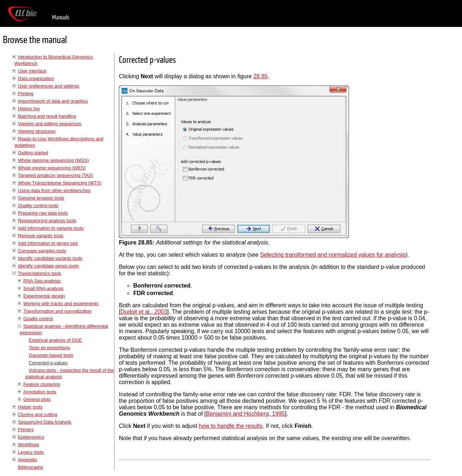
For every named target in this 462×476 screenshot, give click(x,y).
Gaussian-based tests (51, 355)
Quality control (38, 319)
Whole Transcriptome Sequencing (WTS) (60, 183)
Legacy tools (31, 452)
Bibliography (31, 467)
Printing (26, 94)
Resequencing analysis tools (47, 221)
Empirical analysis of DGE (55, 340)
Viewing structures (37, 131)
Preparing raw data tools (43, 213)
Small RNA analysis (43, 288)
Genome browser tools (41, 198)
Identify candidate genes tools (48, 266)
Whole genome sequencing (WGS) (53, 160)
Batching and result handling (47, 116)
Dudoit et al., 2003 (144, 312)
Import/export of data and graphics (53, 101)
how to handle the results (231, 426)
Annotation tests (40, 392)
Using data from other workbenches (54, 190)
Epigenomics (31, 437)
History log (29, 109)
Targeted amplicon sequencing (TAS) (56, 175)
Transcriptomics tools (39, 273)
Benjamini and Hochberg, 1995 (246, 414)
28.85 (261, 76)
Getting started (33, 153)
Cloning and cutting (38, 414)
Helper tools (30, 407)
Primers (26, 430)
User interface (32, 71)
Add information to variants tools (51, 228)
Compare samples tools (42, 251)
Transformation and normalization (57, 311)
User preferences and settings (49, 86)
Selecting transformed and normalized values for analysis (333, 255)
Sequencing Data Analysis (45, 422)
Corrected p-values (48, 363)
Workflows (29, 445)
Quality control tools (38, 206)
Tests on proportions (49, 348)
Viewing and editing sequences (50, 124)
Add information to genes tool (48, 243)
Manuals (61, 17)
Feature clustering (42, 384)
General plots (37, 399)
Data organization (36, 78)
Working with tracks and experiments (61, 304)
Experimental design (44, 296)
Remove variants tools (41, 236)
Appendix (27, 460)
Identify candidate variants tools (50, 258)
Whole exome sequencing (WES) (52, 168)
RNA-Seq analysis (42, 281)
